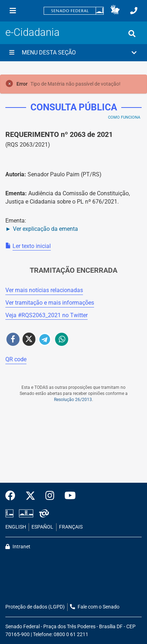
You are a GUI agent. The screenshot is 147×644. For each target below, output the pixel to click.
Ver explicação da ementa (45, 229)
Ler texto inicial (32, 246)
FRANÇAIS (71, 527)
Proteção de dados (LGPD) (35, 607)
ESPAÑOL (42, 527)
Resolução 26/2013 (73, 400)
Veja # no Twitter (46, 315)
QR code (16, 359)
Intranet (18, 547)
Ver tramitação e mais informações (50, 303)
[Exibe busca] (132, 34)
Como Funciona (124, 117)
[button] (115, 11)
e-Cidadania (33, 32)
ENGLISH (16, 527)
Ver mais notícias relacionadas (44, 290)
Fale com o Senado (95, 607)
